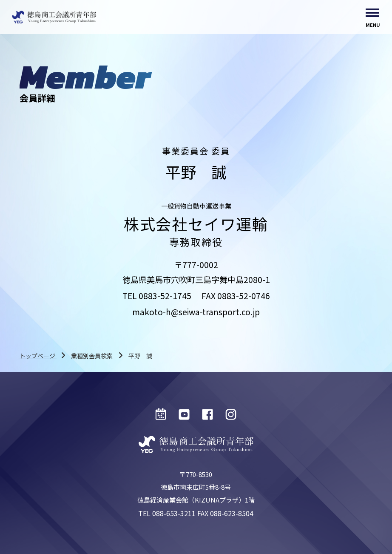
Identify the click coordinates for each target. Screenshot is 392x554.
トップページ (38, 356)
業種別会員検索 (92, 356)
